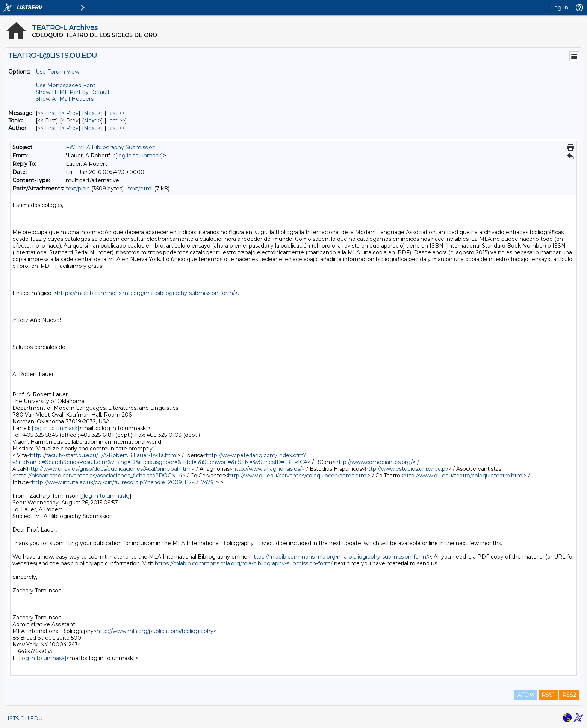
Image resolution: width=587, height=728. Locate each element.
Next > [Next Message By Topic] (92, 121)
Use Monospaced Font (66, 85)
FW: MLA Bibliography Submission (111, 147)
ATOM (526, 695)
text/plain (78, 189)
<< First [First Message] (47, 113)
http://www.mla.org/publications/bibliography (155, 631)
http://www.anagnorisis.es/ (267, 469)
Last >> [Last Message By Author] (116, 128)
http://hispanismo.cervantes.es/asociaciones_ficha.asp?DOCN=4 (99, 476)
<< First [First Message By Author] (47, 128)
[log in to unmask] (139, 156)
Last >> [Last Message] (116, 113)
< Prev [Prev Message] (70, 113)
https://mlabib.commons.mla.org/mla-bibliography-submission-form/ (146, 293)
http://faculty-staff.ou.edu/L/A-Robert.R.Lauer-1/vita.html (104, 455)
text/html (140, 189)
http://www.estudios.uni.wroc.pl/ (407, 469)
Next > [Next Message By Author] (92, 128)
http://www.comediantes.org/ (374, 462)
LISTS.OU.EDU (23, 719)
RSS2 (569, 695)
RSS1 (548, 695)
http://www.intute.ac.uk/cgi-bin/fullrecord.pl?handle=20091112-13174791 (124, 482)
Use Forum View (57, 72)
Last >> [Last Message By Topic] (116, 121)
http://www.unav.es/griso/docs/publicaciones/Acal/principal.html (109, 469)
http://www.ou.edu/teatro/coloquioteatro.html (463, 476)
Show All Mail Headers (65, 99)
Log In (560, 8)
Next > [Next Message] (92, 113)
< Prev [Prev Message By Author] (70, 128)
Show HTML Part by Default (73, 92)
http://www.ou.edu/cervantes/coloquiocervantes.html (298, 476)
